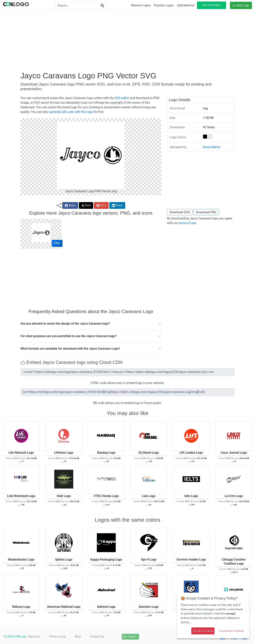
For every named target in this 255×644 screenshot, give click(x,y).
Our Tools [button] (130, 637)
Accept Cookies (203, 631)
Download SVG (180, 212)
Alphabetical (186, 5)
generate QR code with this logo (71, 112)
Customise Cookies (231, 631)
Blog (78, 636)
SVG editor (122, 98)
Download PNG (206, 212)
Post (86, 205)
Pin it (101, 205)
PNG (57, 243)
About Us (34, 636)
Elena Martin (212, 147)
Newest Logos (141, 5)
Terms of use (57, 636)
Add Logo (241, 5)
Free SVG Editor (212, 5)
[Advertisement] (127, 41)
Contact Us (98, 636)
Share (70, 205)
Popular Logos (164, 5)
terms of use (187, 223)
